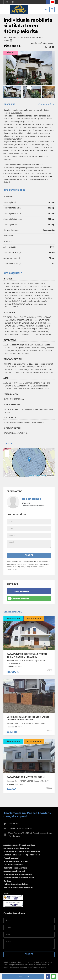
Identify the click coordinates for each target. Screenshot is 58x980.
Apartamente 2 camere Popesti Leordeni (22, 852)
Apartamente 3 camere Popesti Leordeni (22, 855)
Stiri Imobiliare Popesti (14, 865)
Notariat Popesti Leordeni (15, 868)
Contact (7, 881)
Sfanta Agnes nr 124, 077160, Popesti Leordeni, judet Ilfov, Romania (31, 835)
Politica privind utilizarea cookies (18, 888)
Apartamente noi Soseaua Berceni (19, 878)
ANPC (6, 893)
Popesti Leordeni (11, 858)
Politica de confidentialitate (16, 884)
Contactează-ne (46, 104)
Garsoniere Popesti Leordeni (16, 848)
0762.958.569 (6, 2)
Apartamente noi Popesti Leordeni (19, 845)
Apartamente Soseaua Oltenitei (18, 875)
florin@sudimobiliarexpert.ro (12, 2)
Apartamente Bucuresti (14, 871)
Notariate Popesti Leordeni (16, 861)
